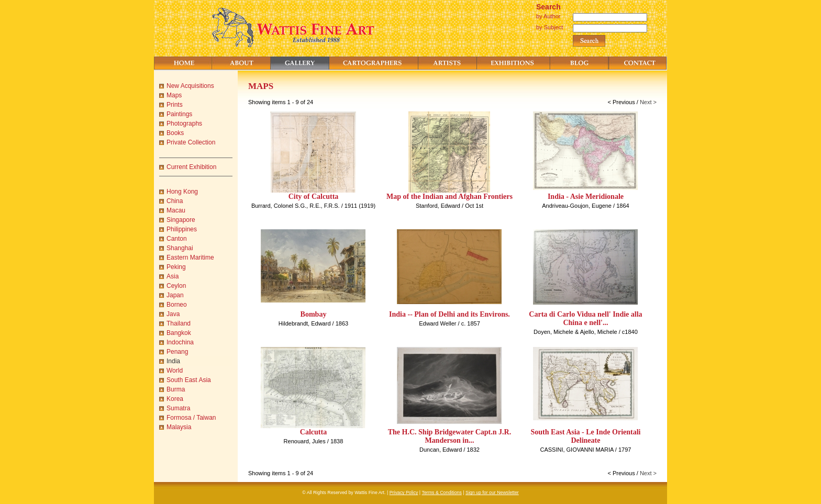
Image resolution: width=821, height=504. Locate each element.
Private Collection (191, 142)
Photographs (184, 124)
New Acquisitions (190, 86)
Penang (177, 352)
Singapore (181, 220)
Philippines (182, 229)
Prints (175, 105)
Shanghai (180, 248)
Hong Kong (182, 192)
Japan (175, 295)
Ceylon (176, 286)
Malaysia (179, 427)
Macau (176, 210)
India (173, 361)
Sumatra (178, 408)
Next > (648, 102)
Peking (176, 267)
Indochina (180, 342)
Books (175, 133)
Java (173, 314)
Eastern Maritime (190, 257)
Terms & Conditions (442, 492)
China (175, 201)
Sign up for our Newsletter (492, 492)
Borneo (177, 305)
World (175, 371)
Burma (176, 389)
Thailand (179, 323)
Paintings (179, 114)
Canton (177, 239)
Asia (173, 276)
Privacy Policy (404, 492)
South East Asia (189, 380)
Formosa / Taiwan (191, 418)
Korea (175, 399)
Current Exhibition (191, 167)
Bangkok (179, 333)
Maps (174, 95)
